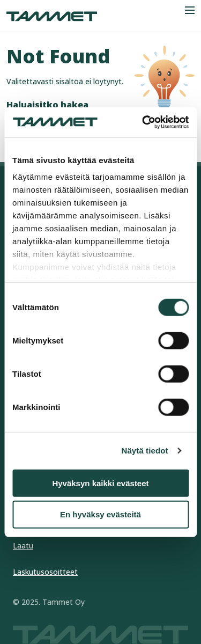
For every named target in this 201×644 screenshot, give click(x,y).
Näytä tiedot (145, 451)
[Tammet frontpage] (52, 16)
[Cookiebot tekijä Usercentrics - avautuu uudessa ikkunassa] (143, 122)
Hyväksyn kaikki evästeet (100, 483)
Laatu (23, 546)
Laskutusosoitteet (45, 572)
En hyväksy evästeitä (100, 514)
